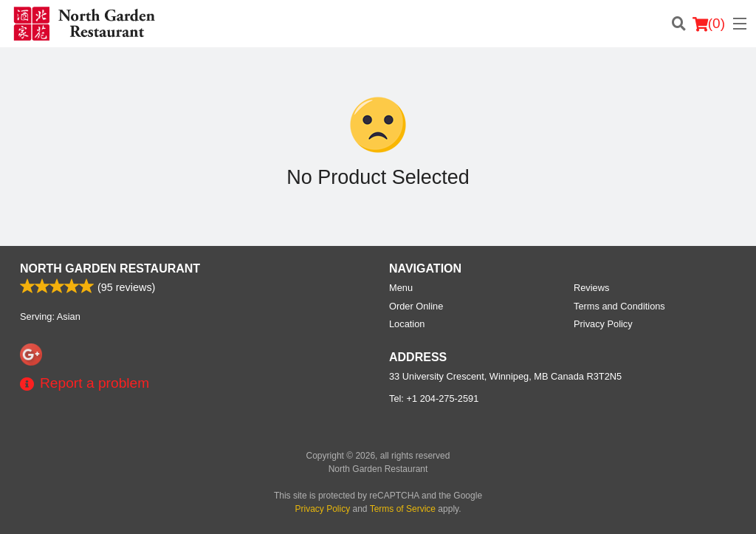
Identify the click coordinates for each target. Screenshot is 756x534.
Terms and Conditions (619, 306)
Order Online (416, 306)
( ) (709, 24)
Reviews (591, 288)
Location (407, 324)
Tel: (434, 398)
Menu (401, 288)
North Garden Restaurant (110, 268)
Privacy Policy (603, 324)
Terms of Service (403, 509)
